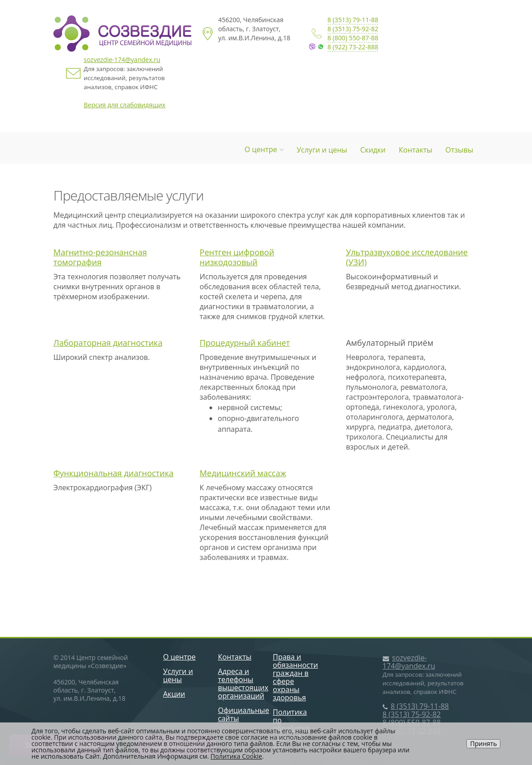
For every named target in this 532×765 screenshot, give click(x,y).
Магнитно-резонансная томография (100, 257)
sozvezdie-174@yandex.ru (122, 60)
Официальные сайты (244, 714)
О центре (264, 149)
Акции (174, 694)
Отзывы (459, 150)
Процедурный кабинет (245, 343)
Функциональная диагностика (114, 473)
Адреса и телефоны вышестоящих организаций (243, 684)
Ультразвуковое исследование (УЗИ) (407, 257)
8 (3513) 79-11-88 (353, 20)
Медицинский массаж (243, 473)
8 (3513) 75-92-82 (353, 29)
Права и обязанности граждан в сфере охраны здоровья (295, 677)
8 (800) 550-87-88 (353, 38)
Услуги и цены (322, 150)
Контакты (416, 150)
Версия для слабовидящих (125, 105)
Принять (483, 743)
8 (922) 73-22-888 (353, 47)
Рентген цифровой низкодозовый (237, 257)
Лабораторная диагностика (108, 343)
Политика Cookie (236, 756)
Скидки (373, 150)
